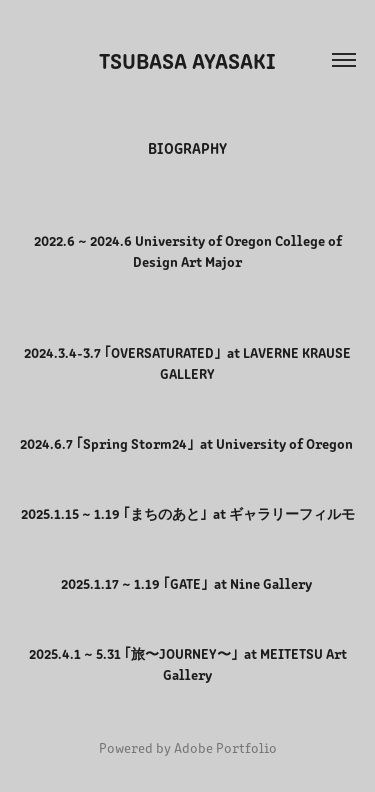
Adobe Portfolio (225, 747)
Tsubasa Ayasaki (187, 59)
